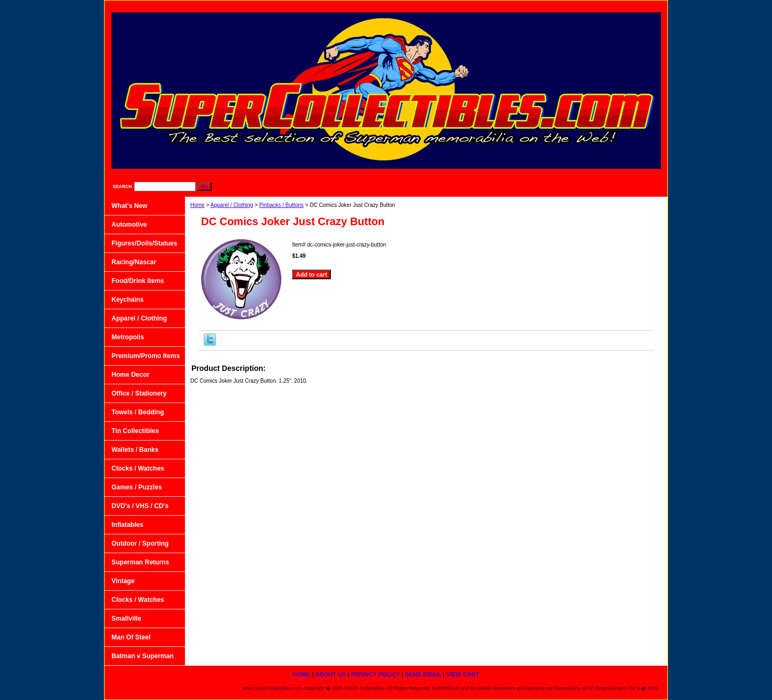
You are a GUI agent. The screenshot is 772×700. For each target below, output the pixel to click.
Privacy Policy (532, 6)
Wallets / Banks (135, 450)
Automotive (129, 225)
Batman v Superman (143, 656)
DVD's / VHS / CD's (140, 506)
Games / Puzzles (137, 487)
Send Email (589, 6)
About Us (477, 6)
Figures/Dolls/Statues (144, 243)
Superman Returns (140, 562)
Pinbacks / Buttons (281, 205)
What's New (129, 206)
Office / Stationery (139, 393)
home (433, 6)
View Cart (640, 6)
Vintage (123, 581)
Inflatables (127, 525)
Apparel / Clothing (232, 205)
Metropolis (128, 337)
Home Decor (131, 375)
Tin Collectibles (135, 431)
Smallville (126, 619)
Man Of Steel (131, 637)
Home (198, 205)
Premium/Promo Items (146, 356)
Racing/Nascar (134, 262)
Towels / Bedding (138, 412)
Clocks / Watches (138, 468)
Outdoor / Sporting (140, 543)
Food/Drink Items (138, 281)
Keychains (128, 300)
